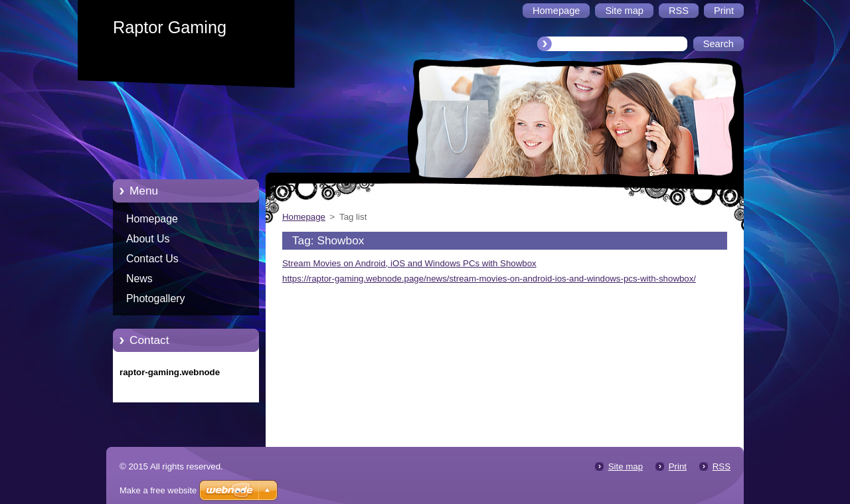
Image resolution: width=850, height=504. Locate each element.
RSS (722, 466)
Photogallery (156, 298)
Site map (626, 466)
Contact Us (152, 259)
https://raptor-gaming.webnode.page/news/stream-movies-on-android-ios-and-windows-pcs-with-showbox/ (489, 279)
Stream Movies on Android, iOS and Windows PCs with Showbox (409, 263)
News (139, 279)
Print (678, 466)
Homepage (152, 219)
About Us (148, 239)
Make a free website (158, 490)
